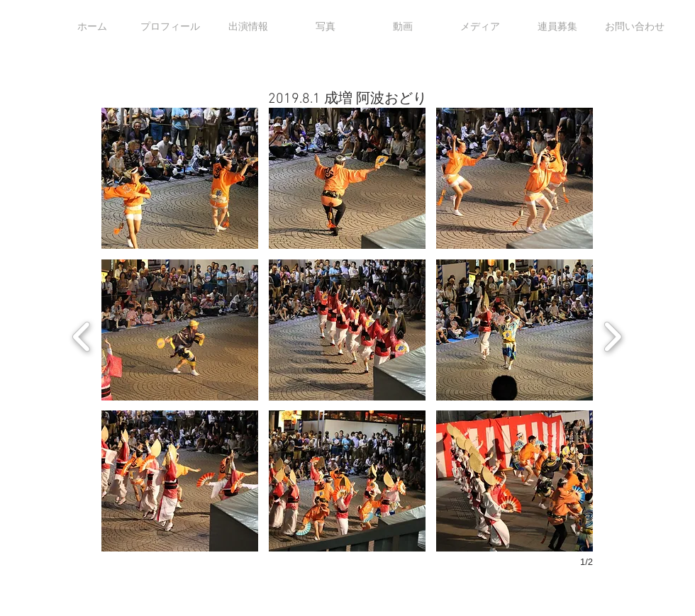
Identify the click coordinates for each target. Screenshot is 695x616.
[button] (180, 178)
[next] (612, 335)
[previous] (82, 335)
